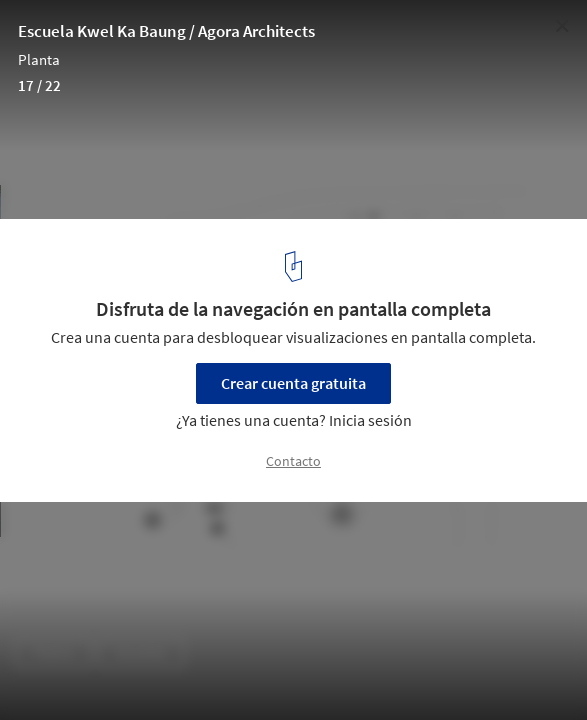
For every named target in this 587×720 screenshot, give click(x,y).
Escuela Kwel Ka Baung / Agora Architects (166, 31)
